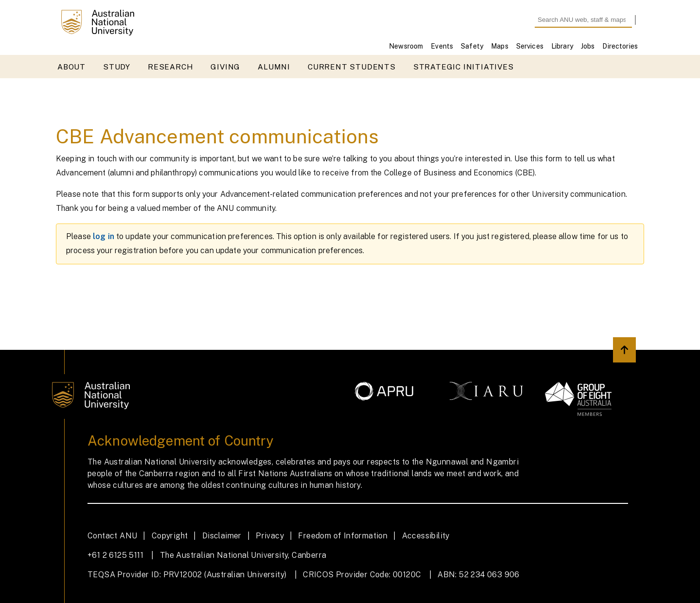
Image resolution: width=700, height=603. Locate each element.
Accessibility (426, 536)
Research (170, 67)
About (71, 67)
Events (442, 46)
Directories (620, 46)
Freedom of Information (343, 536)
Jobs (588, 46)
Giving (225, 67)
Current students (352, 67)
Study (117, 67)
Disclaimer (222, 536)
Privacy (270, 536)
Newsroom (406, 46)
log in (104, 236)
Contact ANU (112, 536)
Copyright (170, 536)
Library (562, 46)
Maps (500, 46)
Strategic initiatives (464, 67)
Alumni (274, 67)
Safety (472, 46)
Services (530, 46)
